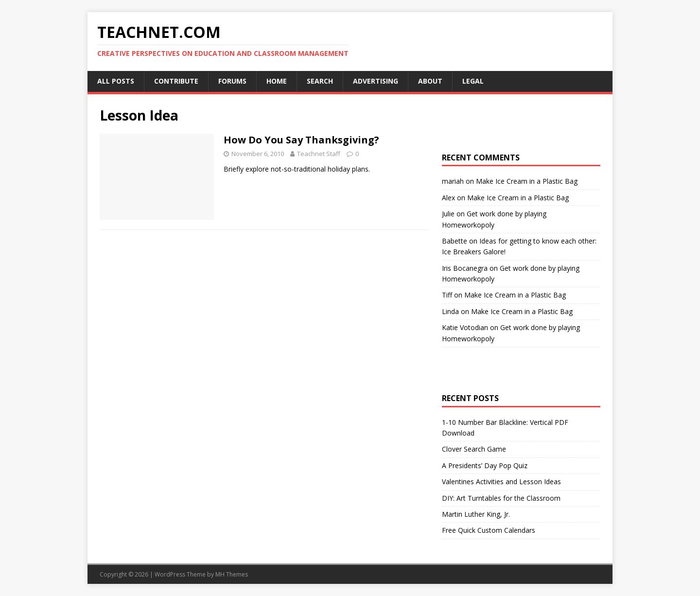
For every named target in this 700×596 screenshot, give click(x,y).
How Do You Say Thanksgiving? (301, 140)
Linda (450, 311)
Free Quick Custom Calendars (489, 530)
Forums (232, 81)
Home (277, 81)
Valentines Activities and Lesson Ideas (501, 482)
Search (320, 81)
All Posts (116, 81)
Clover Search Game (474, 449)
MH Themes (232, 574)
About (430, 81)
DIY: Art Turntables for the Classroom (501, 498)
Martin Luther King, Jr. (476, 514)
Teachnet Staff (319, 154)
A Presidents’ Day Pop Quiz (485, 465)
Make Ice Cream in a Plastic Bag (527, 181)
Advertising (376, 81)
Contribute (176, 81)
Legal (473, 81)
